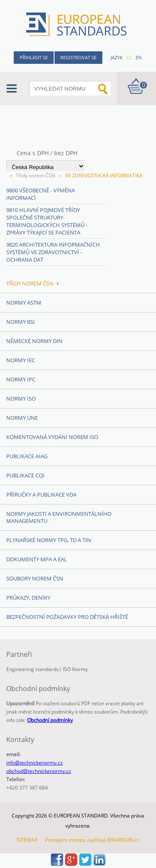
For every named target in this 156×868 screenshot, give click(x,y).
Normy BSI (21, 322)
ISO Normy (75, 669)
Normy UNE (22, 418)
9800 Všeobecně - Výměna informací (41, 194)
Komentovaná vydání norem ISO (52, 437)
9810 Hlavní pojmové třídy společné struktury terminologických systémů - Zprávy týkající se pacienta (47, 221)
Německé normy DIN (34, 341)
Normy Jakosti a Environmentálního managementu (59, 517)
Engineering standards (32, 669)
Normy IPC (21, 379)
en (139, 57)
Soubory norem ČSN (35, 578)
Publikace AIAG (27, 456)
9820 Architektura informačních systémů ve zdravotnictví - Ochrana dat (53, 252)
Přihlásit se (34, 57)
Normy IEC (21, 360)
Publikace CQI (25, 475)
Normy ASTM (24, 303)
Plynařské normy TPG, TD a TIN (49, 540)
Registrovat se (78, 57)
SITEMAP (27, 840)
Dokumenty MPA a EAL (37, 559)
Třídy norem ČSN (36, 175)
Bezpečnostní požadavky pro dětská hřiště (67, 617)
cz (129, 57)
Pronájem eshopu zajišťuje (76, 840)
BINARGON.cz (123, 840)
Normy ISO (21, 399)
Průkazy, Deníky (28, 598)
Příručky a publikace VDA (41, 495)
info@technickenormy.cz (35, 763)
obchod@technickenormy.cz (39, 771)
